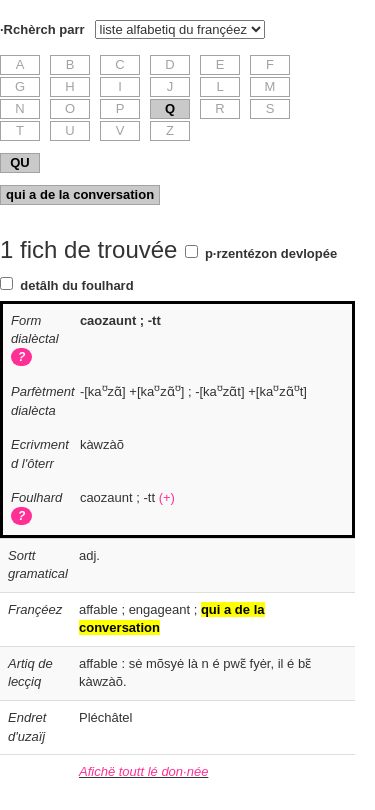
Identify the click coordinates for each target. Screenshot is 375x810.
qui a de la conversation (80, 194)
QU (20, 162)
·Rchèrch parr (42, 29)
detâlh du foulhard (76, 285)
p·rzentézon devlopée (271, 253)
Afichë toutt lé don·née (143, 771)
